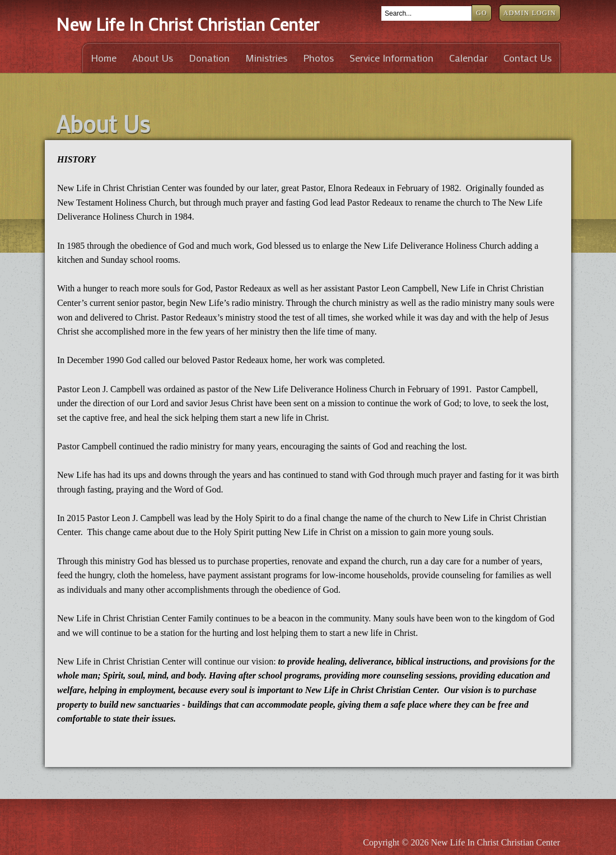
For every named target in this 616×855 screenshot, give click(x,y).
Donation (209, 58)
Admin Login (530, 13)
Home (104, 58)
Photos (318, 58)
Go (482, 13)
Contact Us (528, 58)
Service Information (391, 58)
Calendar (468, 58)
